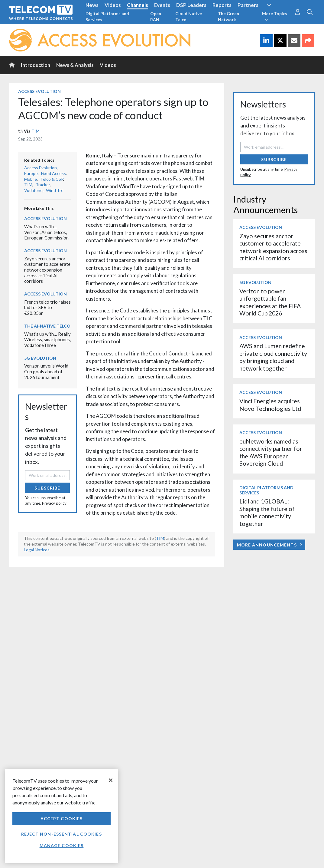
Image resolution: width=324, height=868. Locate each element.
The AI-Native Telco (47, 326)
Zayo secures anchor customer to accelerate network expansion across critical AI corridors (47, 270)
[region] (62, 816)
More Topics (275, 16)
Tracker (43, 185)
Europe (31, 173)
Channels (138, 5)
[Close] (111, 780)
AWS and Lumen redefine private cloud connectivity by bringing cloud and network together (273, 357)
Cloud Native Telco (189, 17)
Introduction (36, 65)
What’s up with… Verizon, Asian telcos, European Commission (46, 232)
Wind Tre (55, 190)
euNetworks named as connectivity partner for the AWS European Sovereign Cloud (271, 452)
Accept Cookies (62, 818)
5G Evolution (40, 358)
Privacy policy (54, 503)
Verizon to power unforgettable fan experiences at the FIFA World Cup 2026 (270, 302)
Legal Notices (37, 550)
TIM (36, 131)
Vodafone (33, 190)
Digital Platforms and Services (107, 17)
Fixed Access (53, 173)
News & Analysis (75, 65)
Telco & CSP (52, 179)
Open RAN (156, 17)
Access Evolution (39, 91)
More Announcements (269, 545)
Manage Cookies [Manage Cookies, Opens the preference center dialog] (62, 845)
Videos (113, 5)
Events (162, 5)
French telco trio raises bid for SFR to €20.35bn (47, 307)
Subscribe (47, 488)
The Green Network (228, 17)
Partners (248, 5)
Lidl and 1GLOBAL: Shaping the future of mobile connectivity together (267, 512)
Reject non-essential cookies (61, 834)
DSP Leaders (191, 5)
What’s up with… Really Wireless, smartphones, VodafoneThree (47, 340)
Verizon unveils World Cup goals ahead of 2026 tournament (46, 371)
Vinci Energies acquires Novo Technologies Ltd (270, 405)
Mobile (31, 179)
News (92, 5)
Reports (222, 5)
